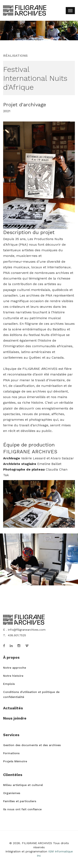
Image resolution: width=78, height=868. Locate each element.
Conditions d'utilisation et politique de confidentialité (31, 694)
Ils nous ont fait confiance (22, 809)
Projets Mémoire (15, 761)
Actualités (13, 708)
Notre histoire (13, 676)
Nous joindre (15, 718)
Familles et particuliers (20, 801)
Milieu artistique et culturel (23, 785)
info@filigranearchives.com (27, 630)
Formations (11, 753)
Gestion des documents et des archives (32, 745)
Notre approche (15, 668)
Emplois (9, 684)
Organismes (12, 793)
